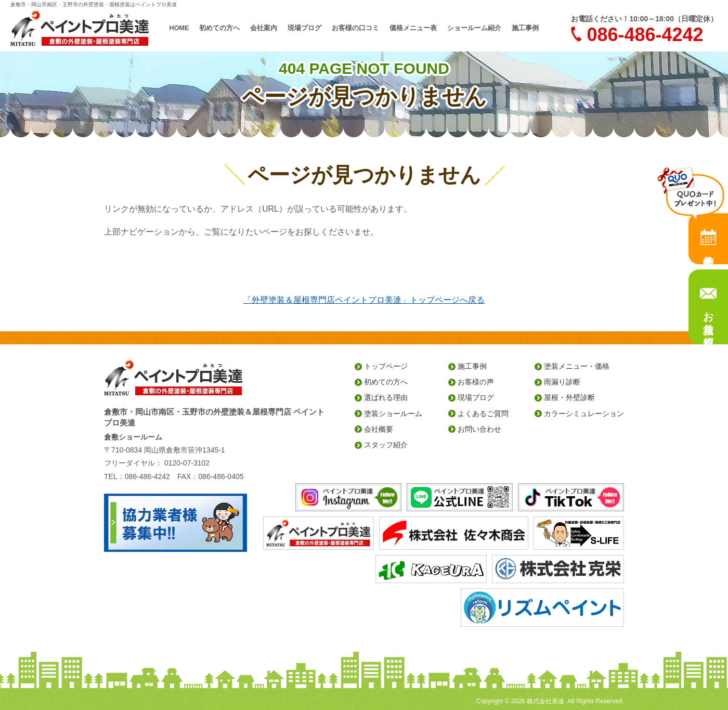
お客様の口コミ (357, 28)
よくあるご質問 (483, 414)
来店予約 (708, 239)
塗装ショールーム (393, 414)
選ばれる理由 (386, 397)
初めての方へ (229, 28)
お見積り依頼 (708, 317)
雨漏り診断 (562, 382)
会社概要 (379, 429)
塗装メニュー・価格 (577, 366)
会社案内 (270, 28)
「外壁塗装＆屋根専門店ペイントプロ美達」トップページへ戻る (364, 300)
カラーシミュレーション (584, 414)
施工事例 (516, 28)
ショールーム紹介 (468, 28)
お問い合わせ (479, 429)
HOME (190, 28)
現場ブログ (309, 28)
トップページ (386, 366)
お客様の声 (476, 382)
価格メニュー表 (411, 28)
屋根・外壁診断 (569, 397)
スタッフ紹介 (386, 445)
